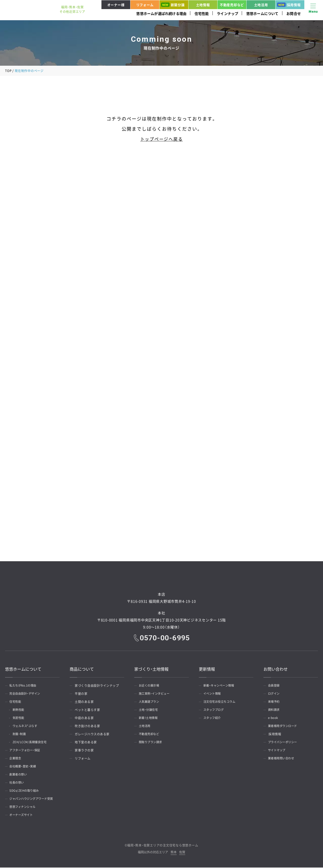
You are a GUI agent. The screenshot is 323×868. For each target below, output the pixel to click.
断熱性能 (20, 710)
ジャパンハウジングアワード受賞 (34, 799)
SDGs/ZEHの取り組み (26, 791)
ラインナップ (227, 13)
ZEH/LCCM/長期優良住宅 (32, 743)
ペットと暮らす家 (87, 710)
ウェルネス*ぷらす (27, 726)
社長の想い (18, 783)
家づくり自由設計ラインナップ (97, 686)
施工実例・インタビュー (156, 694)
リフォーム (145, 5)
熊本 (174, 853)
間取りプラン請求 (152, 743)
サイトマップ (278, 751)
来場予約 (275, 702)
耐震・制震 (21, 735)
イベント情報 (213, 694)
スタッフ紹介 (213, 718)
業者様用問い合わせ (283, 759)
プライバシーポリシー (284, 743)
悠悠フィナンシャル (24, 807)
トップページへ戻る (161, 139)
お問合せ (294, 13)
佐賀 (182, 853)
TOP (8, 71)
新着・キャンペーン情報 (221, 686)
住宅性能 (202, 13)
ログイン (275, 694)
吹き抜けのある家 (87, 726)
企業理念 (16, 759)
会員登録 (275, 686)
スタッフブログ (215, 710)
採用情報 (289, 5)
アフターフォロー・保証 (27, 751)
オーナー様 (116, 5)
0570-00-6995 (165, 638)
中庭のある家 (84, 718)
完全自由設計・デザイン (27, 694)
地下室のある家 (86, 743)
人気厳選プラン (150, 702)
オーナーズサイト (23, 815)
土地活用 (261, 5)
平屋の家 (81, 694)
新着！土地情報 (150, 718)
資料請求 (275, 710)
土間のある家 (84, 702)
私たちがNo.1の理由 (25, 686)
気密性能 (20, 718)
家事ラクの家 (84, 751)
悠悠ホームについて (262, 13)
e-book (274, 718)
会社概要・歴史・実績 (24, 767)
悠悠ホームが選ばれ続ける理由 (161, 13)
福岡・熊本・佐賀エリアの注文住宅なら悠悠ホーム (163, 846)
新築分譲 (173, 5)
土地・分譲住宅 (150, 710)
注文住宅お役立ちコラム (221, 702)
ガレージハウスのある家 (92, 735)
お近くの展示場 (150, 686)
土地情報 (203, 5)
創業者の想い (20, 775)
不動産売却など (232, 5)
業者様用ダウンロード (284, 726)
